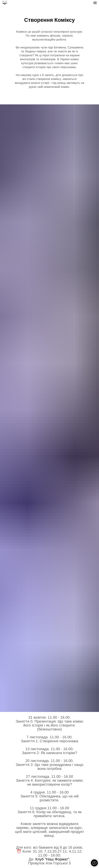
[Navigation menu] (95, 3)
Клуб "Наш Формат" (52, 859)
